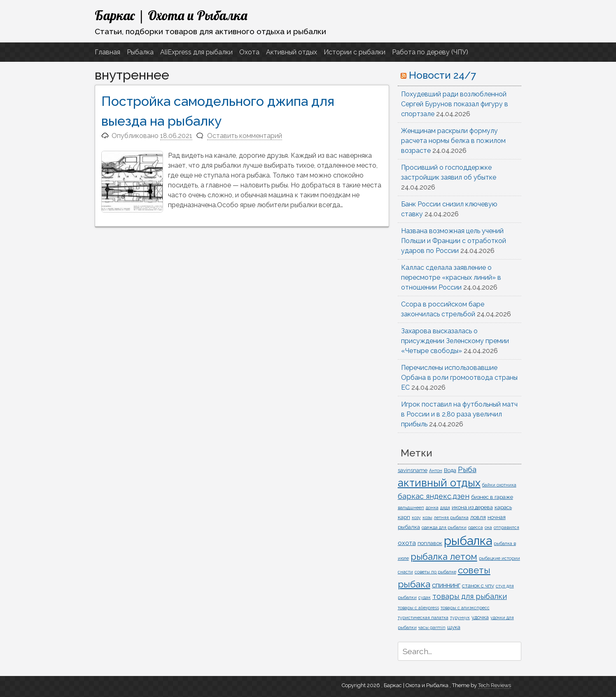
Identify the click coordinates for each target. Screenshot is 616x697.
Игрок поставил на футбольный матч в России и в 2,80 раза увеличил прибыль (459, 414)
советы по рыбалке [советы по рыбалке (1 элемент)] (435, 572)
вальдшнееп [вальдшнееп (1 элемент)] (411, 508)
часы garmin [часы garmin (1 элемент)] (432, 627)
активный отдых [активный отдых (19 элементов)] (439, 483)
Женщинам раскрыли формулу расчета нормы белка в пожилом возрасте (453, 141)
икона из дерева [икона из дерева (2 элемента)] (472, 507)
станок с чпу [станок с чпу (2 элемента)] (478, 585)
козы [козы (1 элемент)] (427, 517)
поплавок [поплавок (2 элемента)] (430, 543)
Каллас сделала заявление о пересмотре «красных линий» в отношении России (451, 277)
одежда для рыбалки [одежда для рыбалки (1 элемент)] (444, 527)
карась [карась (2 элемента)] (503, 507)
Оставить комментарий (245, 136)
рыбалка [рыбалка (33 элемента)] (468, 541)
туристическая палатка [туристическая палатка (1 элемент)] (423, 617)
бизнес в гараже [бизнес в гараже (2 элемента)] (492, 497)
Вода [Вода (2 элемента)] (450, 470)
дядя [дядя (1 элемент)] (445, 508)
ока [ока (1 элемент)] (488, 527)
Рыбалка (140, 52)
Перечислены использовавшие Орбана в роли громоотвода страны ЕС (459, 378)
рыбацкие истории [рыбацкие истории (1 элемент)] (499, 558)
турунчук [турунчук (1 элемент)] (460, 617)
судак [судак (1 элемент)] (425, 597)
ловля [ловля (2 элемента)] (478, 517)
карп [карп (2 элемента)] (404, 517)
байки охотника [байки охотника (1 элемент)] (499, 485)
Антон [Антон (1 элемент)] (436, 470)
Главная (107, 52)
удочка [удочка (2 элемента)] (480, 617)
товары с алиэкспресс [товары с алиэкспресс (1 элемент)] (465, 608)
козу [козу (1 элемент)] (416, 517)
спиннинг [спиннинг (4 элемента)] (446, 585)
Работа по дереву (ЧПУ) (430, 52)
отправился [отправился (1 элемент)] (506, 527)
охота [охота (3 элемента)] (407, 543)
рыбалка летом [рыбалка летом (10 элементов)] (444, 557)
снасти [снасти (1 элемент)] (405, 572)
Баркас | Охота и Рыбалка (171, 15)
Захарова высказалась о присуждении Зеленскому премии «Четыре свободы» (455, 341)
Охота (249, 52)
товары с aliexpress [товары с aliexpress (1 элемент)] (418, 608)
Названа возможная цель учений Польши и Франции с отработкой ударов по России (454, 241)
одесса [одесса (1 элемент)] (476, 527)
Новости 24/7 (442, 75)
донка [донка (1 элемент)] (432, 508)
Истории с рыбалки (355, 52)
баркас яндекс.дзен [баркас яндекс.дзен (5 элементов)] (434, 496)
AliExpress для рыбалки (196, 52)
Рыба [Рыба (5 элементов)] (467, 469)
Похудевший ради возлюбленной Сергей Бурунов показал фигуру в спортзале (455, 104)
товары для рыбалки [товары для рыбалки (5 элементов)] (470, 596)
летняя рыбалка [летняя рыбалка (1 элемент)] (451, 517)
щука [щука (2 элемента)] (454, 627)
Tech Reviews (495, 685)
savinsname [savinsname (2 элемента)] (413, 470)
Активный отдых (292, 52)
